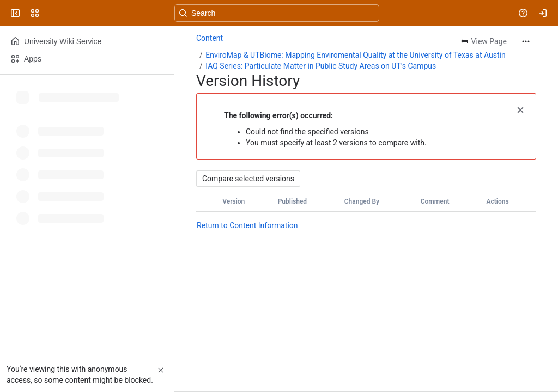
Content (210, 38)
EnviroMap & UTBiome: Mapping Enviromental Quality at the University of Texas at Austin (355, 55)
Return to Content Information (247, 225)
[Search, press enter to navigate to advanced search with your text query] (277, 13)
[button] (520, 109)
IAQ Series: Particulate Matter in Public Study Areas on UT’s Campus (321, 66)
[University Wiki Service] (50, 13)
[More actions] (526, 41)
